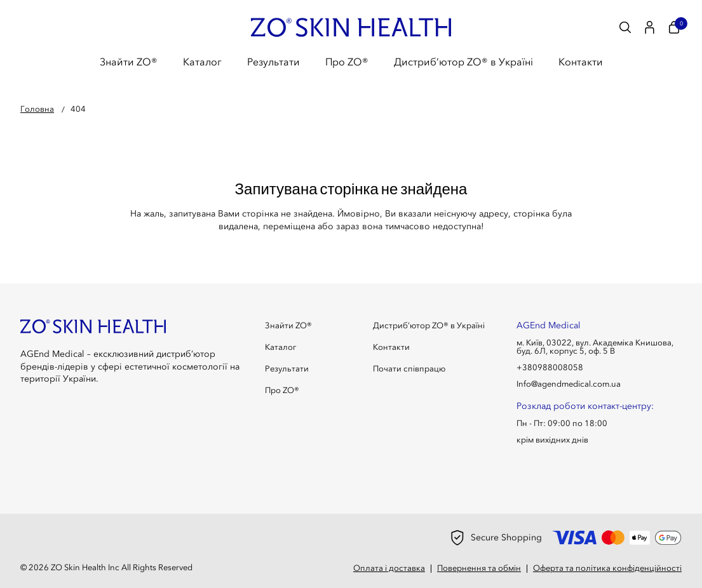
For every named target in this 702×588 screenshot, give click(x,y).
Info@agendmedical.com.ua (569, 384)
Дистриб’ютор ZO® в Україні (463, 62)
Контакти (581, 62)
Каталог (202, 62)
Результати (273, 62)
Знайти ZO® (129, 62)
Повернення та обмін (479, 568)
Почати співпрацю (409, 369)
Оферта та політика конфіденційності (607, 568)
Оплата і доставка (389, 568)
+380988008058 (550, 367)
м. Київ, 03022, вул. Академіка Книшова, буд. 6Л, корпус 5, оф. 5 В (595, 347)
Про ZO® (347, 62)
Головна (37, 109)
